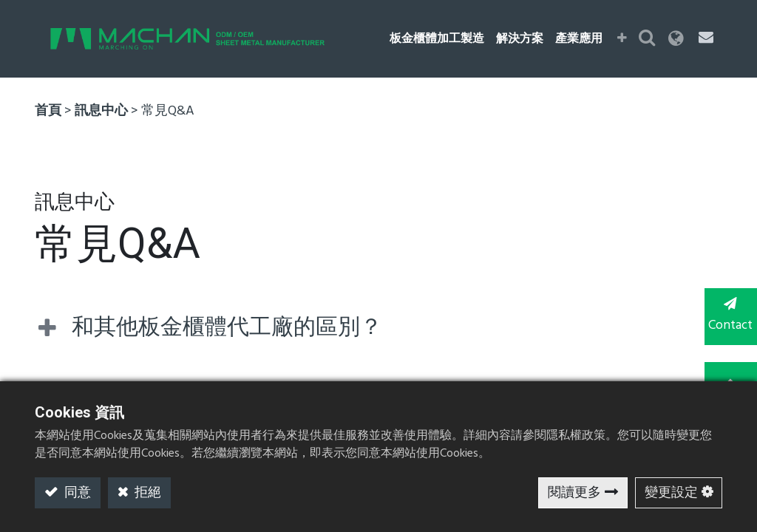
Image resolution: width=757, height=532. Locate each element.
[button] (624, 39)
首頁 (48, 111)
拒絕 (146, 493)
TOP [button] (728, 376)
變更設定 (671, 493)
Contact (727, 316)
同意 (76, 493)
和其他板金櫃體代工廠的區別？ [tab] (227, 328)
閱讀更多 (574, 493)
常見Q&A (168, 111)
